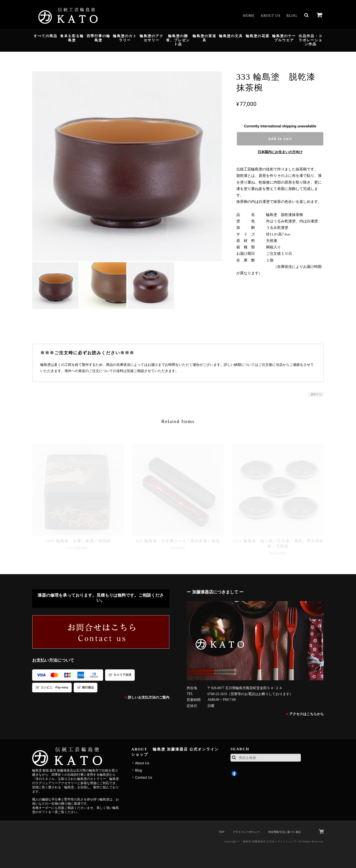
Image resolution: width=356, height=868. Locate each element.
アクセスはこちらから (307, 714)
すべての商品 (45, 36)
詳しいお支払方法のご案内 (149, 697)
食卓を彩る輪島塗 (72, 38)
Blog (292, 16)
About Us (271, 16)
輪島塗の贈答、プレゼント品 (178, 40)
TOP (222, 832)
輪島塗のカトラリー (125, 38)
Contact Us (144, 777)
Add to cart (280, 139)
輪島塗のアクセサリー (152, 38)
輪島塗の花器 (258, 36)
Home (249, 16)
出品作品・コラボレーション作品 (311, 40)
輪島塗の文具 (231, 36)
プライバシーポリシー (246, 832)
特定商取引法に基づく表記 (285, 832)
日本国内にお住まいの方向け (280, 152)
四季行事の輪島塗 (98, 38)
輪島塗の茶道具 (204, 38)
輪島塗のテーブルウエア (284, 38)
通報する (316, 394)
